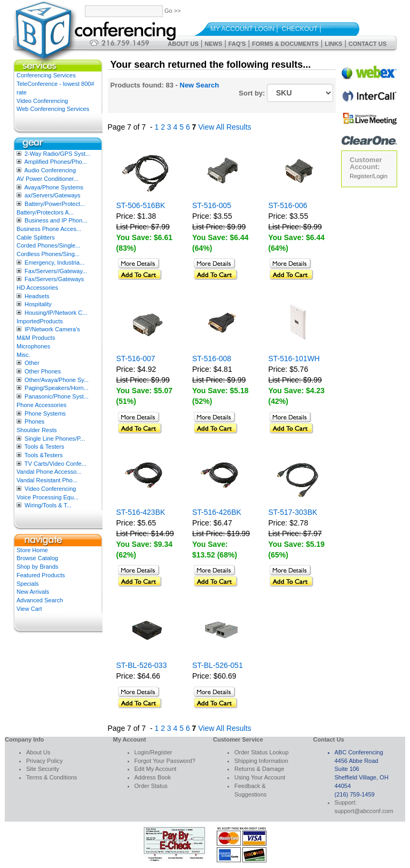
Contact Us (368, 44)
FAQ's (237, 44)
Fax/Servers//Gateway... (56, 271)
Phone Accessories (42, 405)
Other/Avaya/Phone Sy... (57, 380)
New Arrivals (33, 592)
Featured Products (41, 575)
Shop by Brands (37, 567)
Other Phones (43, 371)
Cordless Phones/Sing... (48, 254)
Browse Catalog (37, 558)
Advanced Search (40, 600)
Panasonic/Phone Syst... (57, 396)
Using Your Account (260, 777)
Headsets (37, 296)
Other (32, 363)
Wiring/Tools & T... (48, 505)
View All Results (224, 127)
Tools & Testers (44, 447)
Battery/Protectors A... (45, 212)
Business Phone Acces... (49, 229)
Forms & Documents (285, 44)
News (213, 44)
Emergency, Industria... (54, 262)
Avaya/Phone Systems (53, 187)
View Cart (29, 609)
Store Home (32, 550)
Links (333, 44)
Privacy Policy (44, 761)
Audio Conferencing (50, 170)
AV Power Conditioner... (48, 179)
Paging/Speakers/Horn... (57, 388)
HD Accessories (37, 288)
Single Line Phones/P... (55, 439)
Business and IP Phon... (56, 220)
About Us (183, 44)
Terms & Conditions (52, 777)
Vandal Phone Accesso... (49, 472)
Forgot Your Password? (165, 761)
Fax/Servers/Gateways (54, 279)
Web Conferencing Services (53, 109)
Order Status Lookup (262, 752)
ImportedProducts (40, 321)
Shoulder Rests (37, 430)
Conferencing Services (46, 75)
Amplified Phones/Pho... (55, 162)
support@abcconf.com (364, 811)
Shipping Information (261, 761)
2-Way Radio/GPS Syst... (57, 154)
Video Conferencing (42, 101)
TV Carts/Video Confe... (56, 464)
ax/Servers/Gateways (53, 195)
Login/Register (153, 752)
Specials (28, 584)
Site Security (43, 769)
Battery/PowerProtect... (55, 204)
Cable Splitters (36, 237)
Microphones (33, 346)
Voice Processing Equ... (48, 497)
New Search (200, 85)
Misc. (23, 355)
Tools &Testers (44, 455)
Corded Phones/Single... (48, 245)
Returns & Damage (259, 769)
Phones (34, 421)
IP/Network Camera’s (52, 329)
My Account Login (242, 29)
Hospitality (38, 304)
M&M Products (36, 338)
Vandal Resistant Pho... (47, 480)
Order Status (151, 786)
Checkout (300, 29)
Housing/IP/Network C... (56, 313)
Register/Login (369, 176)
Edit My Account (156, 769)
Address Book (153, 777)
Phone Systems (45, 413)
